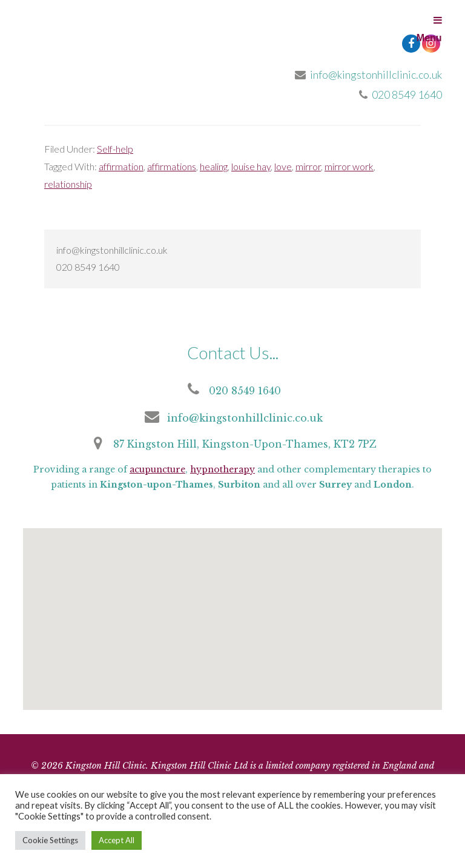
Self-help (115, 149)
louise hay (251, 166)
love (283, 166)
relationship (68, 184)
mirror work (349, 166)
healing (214, 166)
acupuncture (157, 469)
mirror (308, 166)
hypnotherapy (223, 469)
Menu (429, 29)
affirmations (172, 166)
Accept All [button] (117, 840)
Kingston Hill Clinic (114, 42)
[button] (230, 628)
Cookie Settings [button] (50, 840)
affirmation (121, 166)
